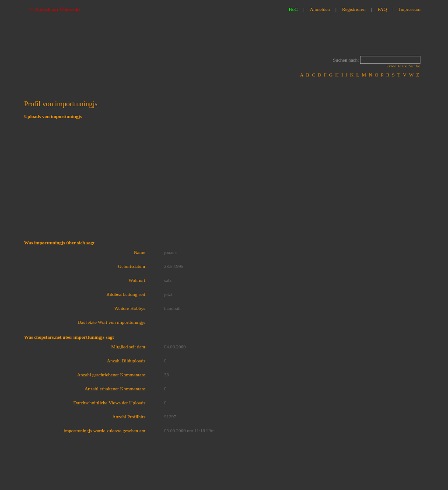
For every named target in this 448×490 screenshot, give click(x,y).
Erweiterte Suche (403, 66)
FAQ (382, 9)
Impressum (410, 9)
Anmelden (320, 9)
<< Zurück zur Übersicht (54, 9)
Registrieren (354, 9)
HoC (293, 9)
